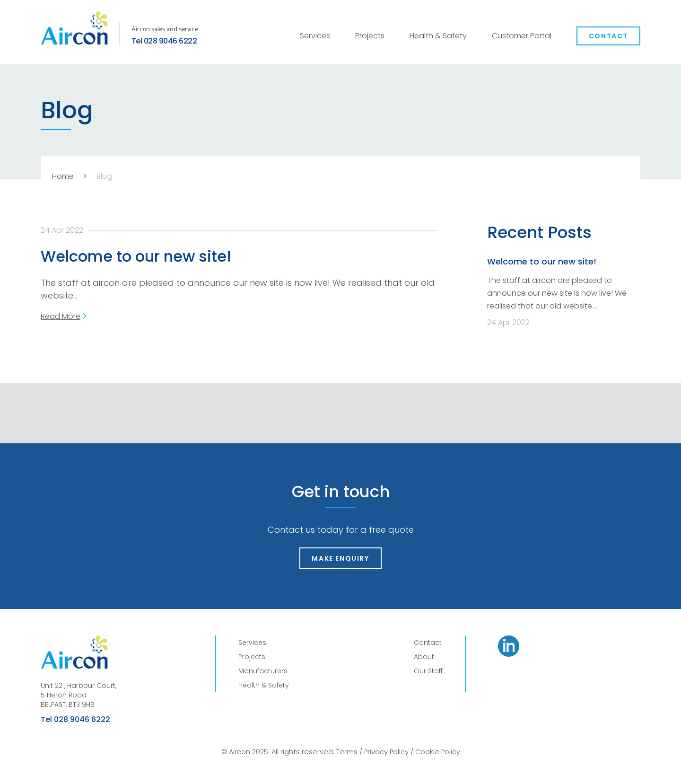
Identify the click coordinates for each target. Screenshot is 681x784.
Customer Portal (522, 36)
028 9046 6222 (170, 41)
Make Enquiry (340, 558)
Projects (370, 36)
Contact (608, 36)
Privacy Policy (386, 752)
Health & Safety (438, 36)
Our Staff (428, 671)
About (424, 657)
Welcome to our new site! (136, 256)
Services (315, 36)
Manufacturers (263, 671)
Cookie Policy (438, 752)
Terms (347, 752)
